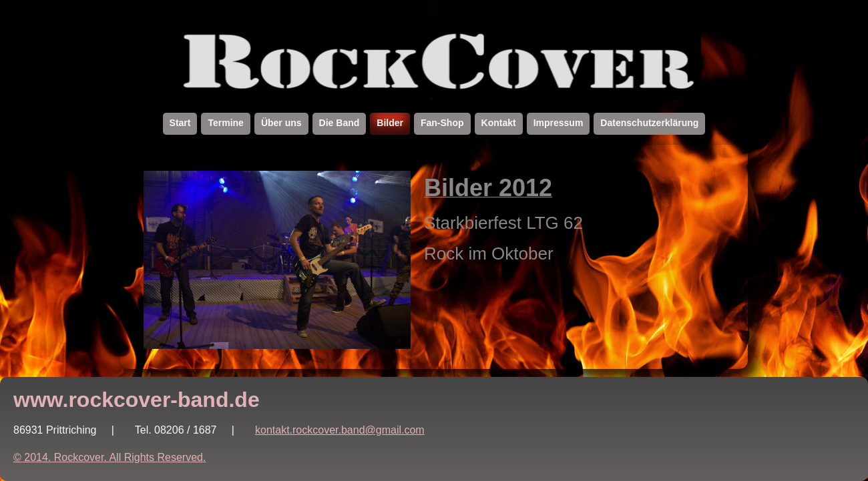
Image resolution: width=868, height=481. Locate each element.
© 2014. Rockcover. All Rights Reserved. (110, 457)
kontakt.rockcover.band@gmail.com (340, 430)
